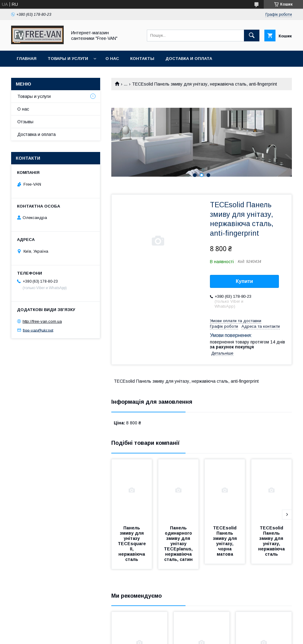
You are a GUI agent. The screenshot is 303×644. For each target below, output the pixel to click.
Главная (27, 59)
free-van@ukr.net (38, 330)
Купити (245, 281)
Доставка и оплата (189, 59)
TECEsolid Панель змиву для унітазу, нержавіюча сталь (272, 541)
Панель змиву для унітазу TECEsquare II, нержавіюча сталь (132, 544)
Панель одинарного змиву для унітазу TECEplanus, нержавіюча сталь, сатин (179, 544)
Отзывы (25, 122)
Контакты (142, 59)
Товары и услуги (68, 59)
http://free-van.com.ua (42, 321)
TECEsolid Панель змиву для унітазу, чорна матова (226, 541)
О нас (112, 59)
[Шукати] (252, 36)
